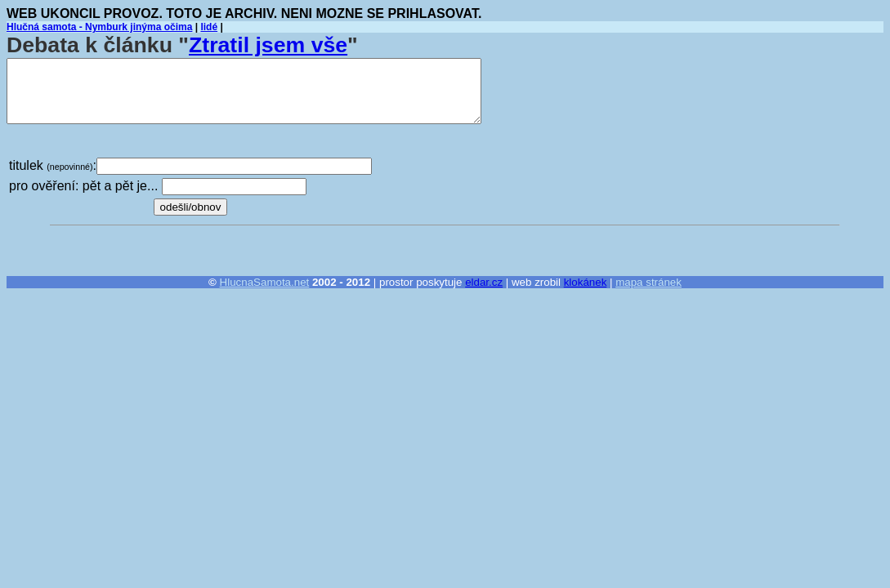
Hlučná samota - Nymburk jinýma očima (99, 27)
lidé (209, 27)
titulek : (53, 165)
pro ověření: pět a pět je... (83, 186)
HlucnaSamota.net (265, 282)
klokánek (586, 282)
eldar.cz (484, 282)
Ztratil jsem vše (268, 45)
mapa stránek (648, 282)
